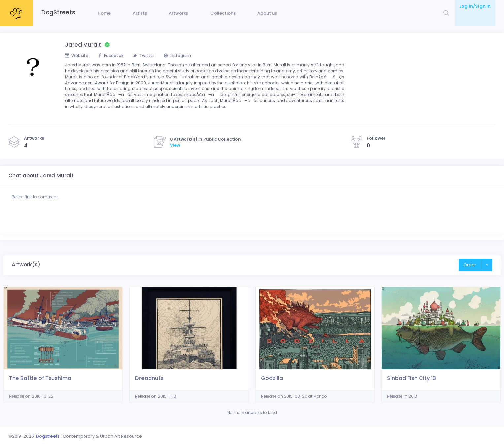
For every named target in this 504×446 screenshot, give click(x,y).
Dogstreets (48, 436)
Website (77, 66)
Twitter (148, 66)
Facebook (114, 66)
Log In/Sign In (475, 6)
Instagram (184, 66)
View (175, 166)
